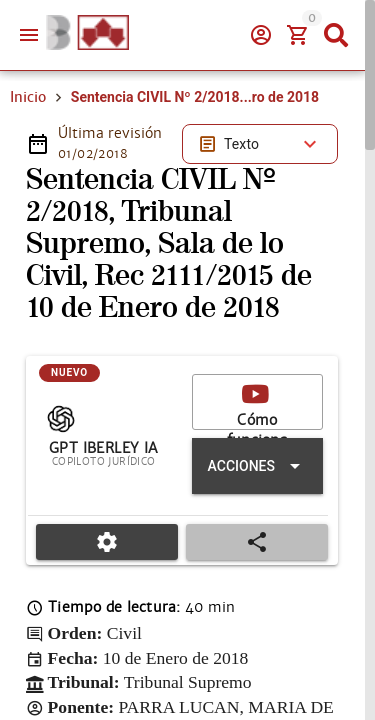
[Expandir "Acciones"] (257, 466)
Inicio (28, 97)
